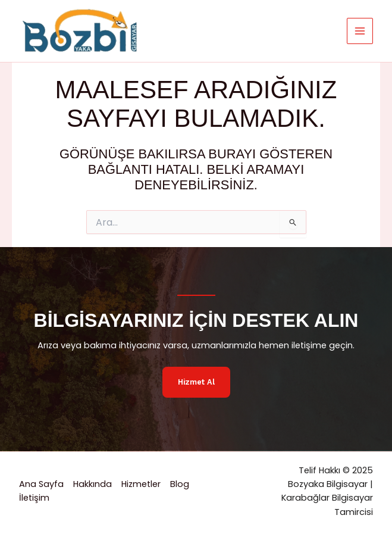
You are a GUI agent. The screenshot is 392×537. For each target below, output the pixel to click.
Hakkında (92, 484)
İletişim (34, 498)
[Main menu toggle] (360, 31)
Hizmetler (141, 484)
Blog (180, 484)
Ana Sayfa (41, 484)
